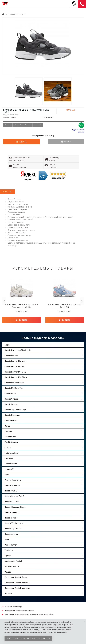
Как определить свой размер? (44, 136)
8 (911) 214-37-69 (82, 4)
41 (30, 125)
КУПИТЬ (23, 142)
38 (15, 125)
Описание (7, 192)
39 (20, 125)
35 (40, 125)
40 (25, 125)
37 (10, 125)
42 (35, 125)
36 (5, 125)
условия (23, 632)
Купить (66, 142)
